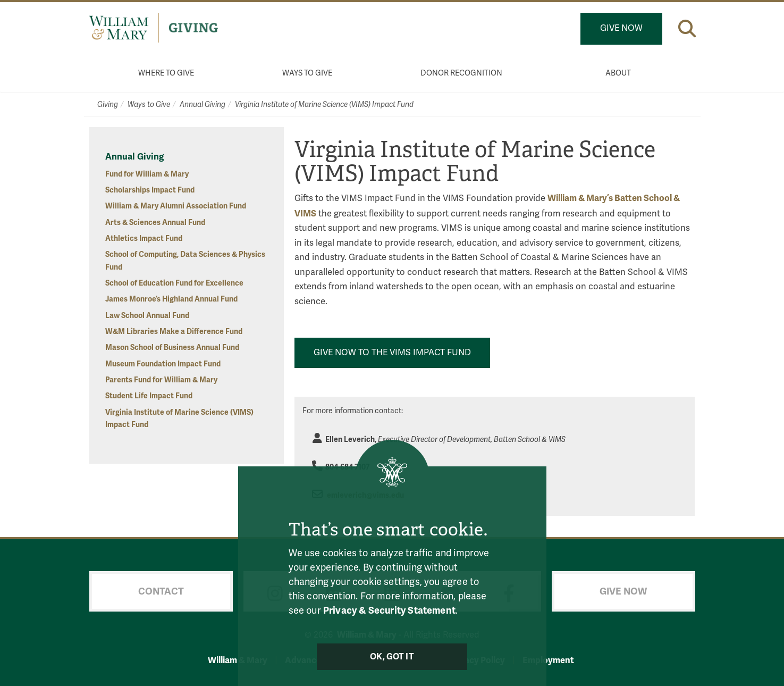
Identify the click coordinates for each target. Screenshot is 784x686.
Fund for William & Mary (147, 174)
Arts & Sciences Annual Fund (155, 223)
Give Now (621, 28)
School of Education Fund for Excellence (174, 283)
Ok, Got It (392, 657)
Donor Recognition (461, 73)
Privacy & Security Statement (389, 610)
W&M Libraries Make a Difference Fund (174, 332)
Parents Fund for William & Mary (161, 380)
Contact (161, 591)
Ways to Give (307, 73)
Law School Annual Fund (147, 316)
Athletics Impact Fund (144, 239)
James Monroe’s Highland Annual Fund (171, 299)
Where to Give (166, 73)
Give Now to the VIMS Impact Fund (392, 353)
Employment (548, 660)
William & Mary (238, 660)
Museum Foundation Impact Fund (163, 364)
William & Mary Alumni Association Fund (176, 206)
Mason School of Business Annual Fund (172, 348)
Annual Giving (203, 104)
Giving (108, 104)
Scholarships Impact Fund (150, 190)
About (618, 73)
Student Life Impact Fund (149, 396)
